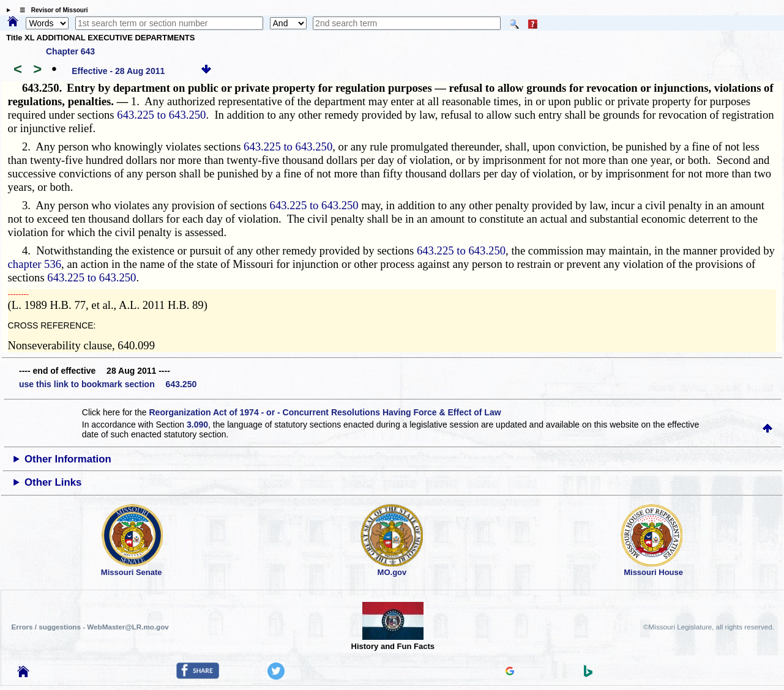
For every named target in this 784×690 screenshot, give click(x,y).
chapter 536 (35, 264)
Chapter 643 (70, 51)
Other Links (53, 482)
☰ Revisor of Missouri (51, 10)
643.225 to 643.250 (161, 115)
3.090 (197, 425)
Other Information (68, 459)
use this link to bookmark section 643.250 (108, 384)
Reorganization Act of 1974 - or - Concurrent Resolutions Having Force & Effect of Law (325, 412)
